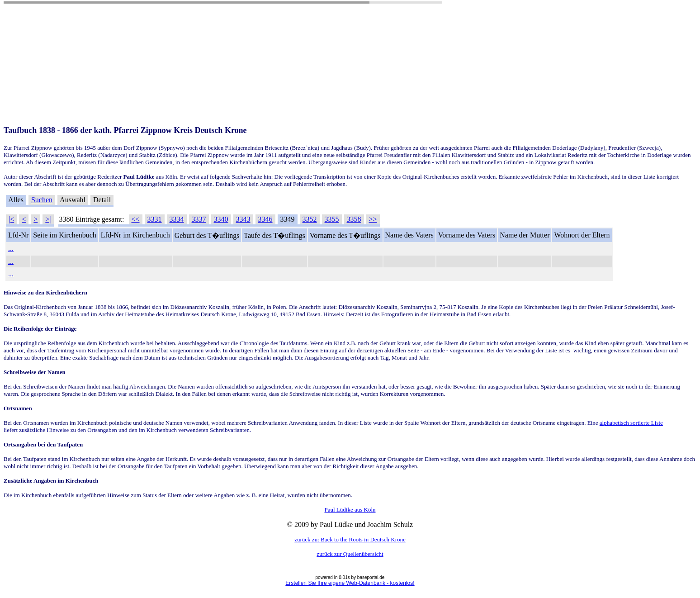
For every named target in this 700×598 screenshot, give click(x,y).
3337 (199, 219)
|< (11, 219)
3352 (310, 219)
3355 (332, 219)
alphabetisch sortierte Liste (631, 423)
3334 (177, 219)
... (11, 249)
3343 (243, 219)
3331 (155, 219)
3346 (265, 219)
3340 (221, 219)
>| (48, 219)
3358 (354, 219)
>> (373, 219)
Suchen (42, 200)
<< (136, 219)
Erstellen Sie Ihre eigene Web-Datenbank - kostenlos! (350, 583)
